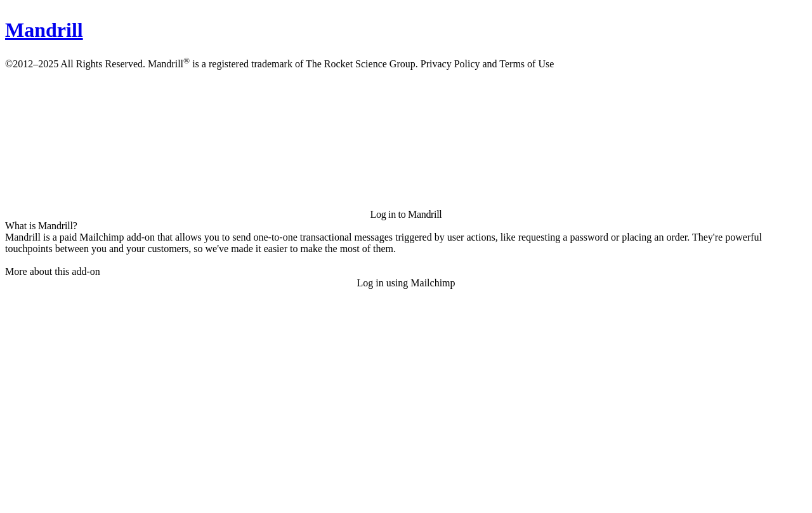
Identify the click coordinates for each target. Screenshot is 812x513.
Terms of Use (527, 64)
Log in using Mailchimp (406, 283)
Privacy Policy (450, 64)
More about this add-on (53, 271)
